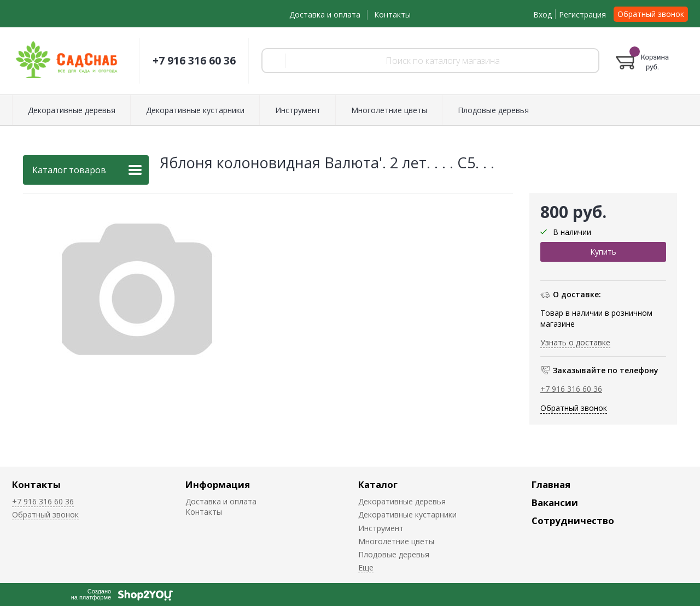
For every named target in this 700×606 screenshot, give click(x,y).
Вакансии (555, 502)
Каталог (378, 484)
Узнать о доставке (575, 342)
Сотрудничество (573, 520)
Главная (551, 484)
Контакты (392, 14)
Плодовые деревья (493, 110)
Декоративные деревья (72, 110)
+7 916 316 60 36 (194, 61)
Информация (218, 484)
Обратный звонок (651, 14)
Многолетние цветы (389, 110)
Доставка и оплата (325, 14)
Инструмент (298, 110)
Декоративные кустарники (195, 110)
